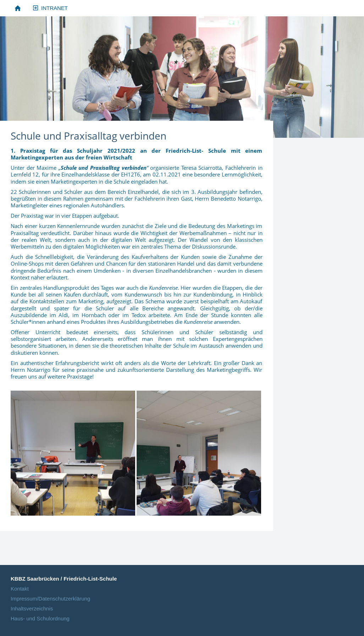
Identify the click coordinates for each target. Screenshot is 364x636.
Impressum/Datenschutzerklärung (50, 599)
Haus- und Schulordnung (40, 618)
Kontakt (20, 589)
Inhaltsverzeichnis (32, 608)
